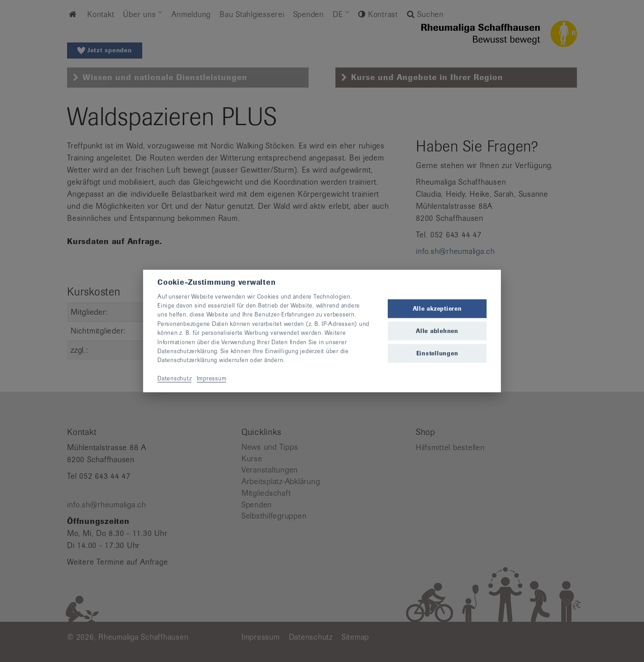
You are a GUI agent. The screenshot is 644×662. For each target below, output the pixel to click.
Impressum (212, 378)
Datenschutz (174, 378)
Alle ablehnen (437, 331)
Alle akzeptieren (437, 308)
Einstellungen (437, 353)
